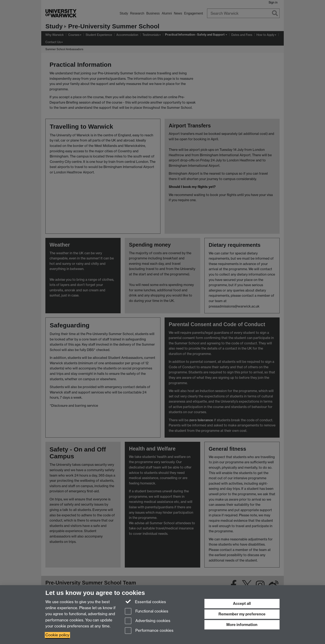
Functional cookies (147, 612)
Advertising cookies (148, 621)
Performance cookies (149, 631)
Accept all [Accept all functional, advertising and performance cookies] (242, 603)
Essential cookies (145, 602)
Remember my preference (242, 614)
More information (242, 625)
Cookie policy (57, 635)
